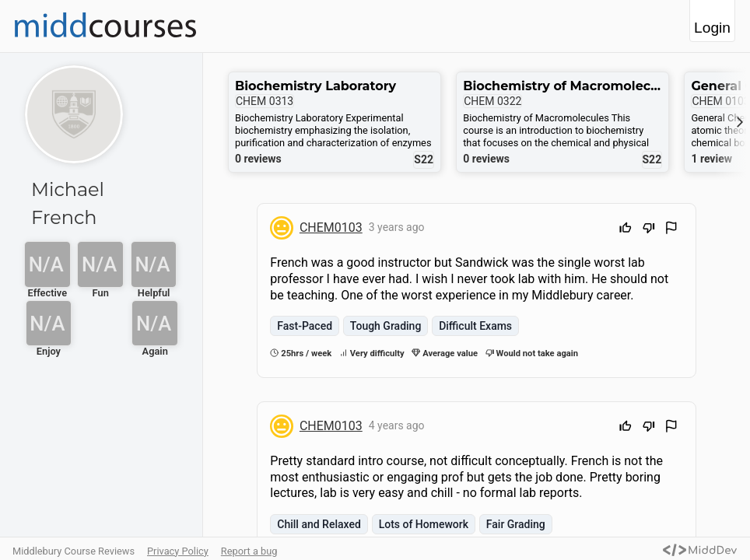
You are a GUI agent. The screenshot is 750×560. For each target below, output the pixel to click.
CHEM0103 (331, 227)
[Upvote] (626, 230)
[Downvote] (649, 230)
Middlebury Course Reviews (74, 551)
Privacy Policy (178, 551)
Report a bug (249, 551)
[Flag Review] (671, 230)
